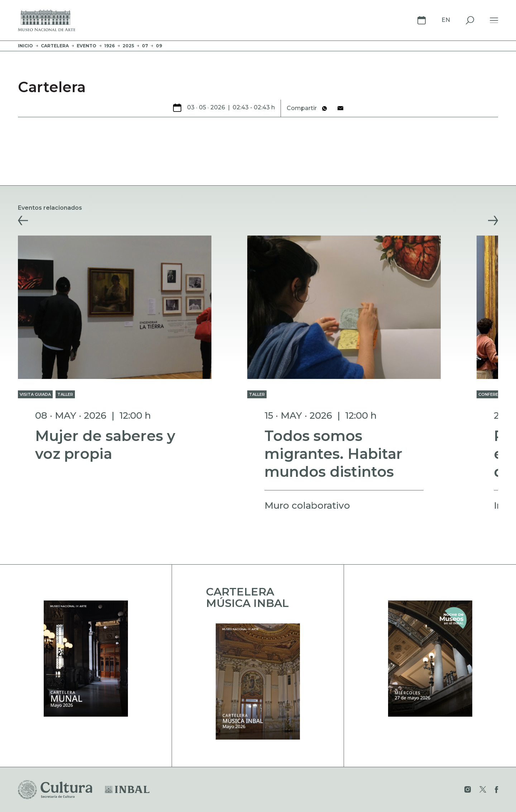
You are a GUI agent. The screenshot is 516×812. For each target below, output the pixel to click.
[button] (23, 220)
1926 (109, 46)
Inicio (25, 46)
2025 (128, 46)
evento (87, 46)
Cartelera (55, 46)
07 (145, 46)
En (446, 20)
